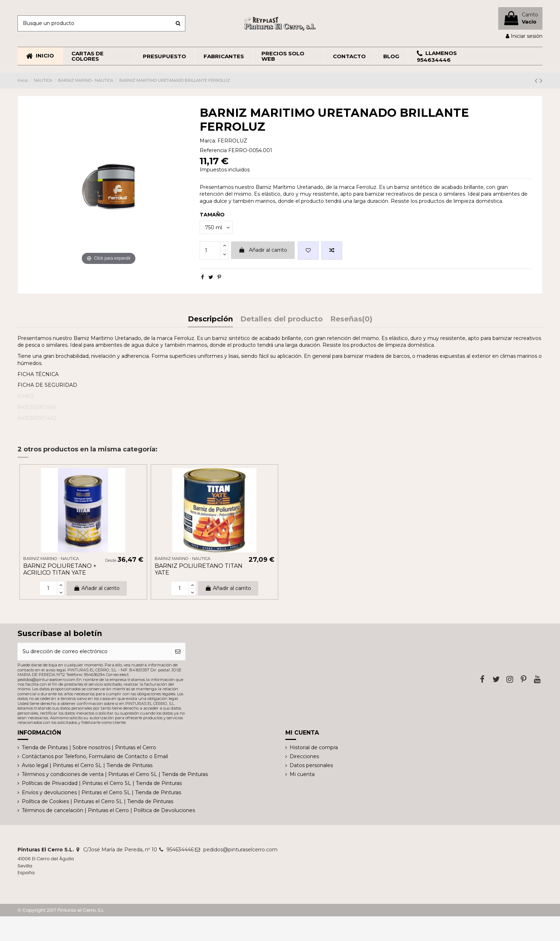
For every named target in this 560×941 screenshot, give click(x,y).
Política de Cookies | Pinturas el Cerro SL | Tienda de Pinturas (97, 801)
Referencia (213, 150)
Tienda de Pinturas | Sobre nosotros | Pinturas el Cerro (89, 747)
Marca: (208, 141)
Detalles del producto (282, 319)
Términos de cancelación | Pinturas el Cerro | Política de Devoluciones (108, 810)
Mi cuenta (302, 774)
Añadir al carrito (263, 250)
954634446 (180, 850)
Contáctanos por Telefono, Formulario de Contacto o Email (95, 756)
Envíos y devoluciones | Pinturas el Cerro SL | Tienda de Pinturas (101, 792)
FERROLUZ (232, 141)
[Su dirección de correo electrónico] (94, 652)
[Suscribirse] (178, 652)
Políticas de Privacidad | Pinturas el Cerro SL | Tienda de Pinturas (102, 783)
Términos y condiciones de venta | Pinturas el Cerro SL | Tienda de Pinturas (115, 774)
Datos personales (311, 765)
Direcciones (304, 756)
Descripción (210, 319)
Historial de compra (314, 747)
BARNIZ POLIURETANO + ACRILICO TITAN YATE (60, 569)
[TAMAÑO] (216, 227)
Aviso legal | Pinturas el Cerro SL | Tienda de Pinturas (87, 765)
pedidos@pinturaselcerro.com (240, 850)
